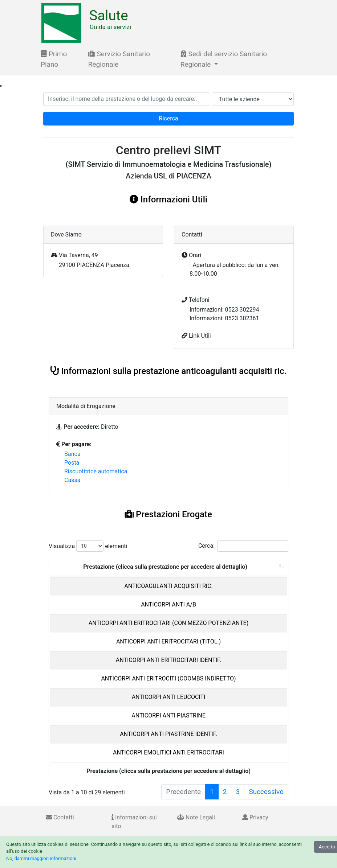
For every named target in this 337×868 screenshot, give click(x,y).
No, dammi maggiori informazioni (41, 858)
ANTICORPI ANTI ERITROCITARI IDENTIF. (169, 660)
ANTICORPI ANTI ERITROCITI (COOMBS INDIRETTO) (168, 678)
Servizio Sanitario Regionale (119, 59)
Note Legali (196, 817)
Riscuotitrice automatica (96, 471)
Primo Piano (54, 59)
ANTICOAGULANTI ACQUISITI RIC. (168, 586)
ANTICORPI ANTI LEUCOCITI (169, 697)
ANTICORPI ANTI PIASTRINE (168, 715)
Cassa (72, 480)
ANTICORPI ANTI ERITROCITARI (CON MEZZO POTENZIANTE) (168, 623)
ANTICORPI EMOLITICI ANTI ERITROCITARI (168, 752)
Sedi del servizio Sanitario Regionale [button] (224, 59)
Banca (72, 454)
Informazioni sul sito (134, 822)
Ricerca (169, 118)
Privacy (255, 817)
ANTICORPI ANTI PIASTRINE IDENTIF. (168, 734)
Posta (72, 463)
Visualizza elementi (88, 546)
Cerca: (243, 546)
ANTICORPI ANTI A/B (168, 604)
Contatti (60, 817)
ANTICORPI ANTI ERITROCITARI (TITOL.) (168, 641)
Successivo (266, 792)
